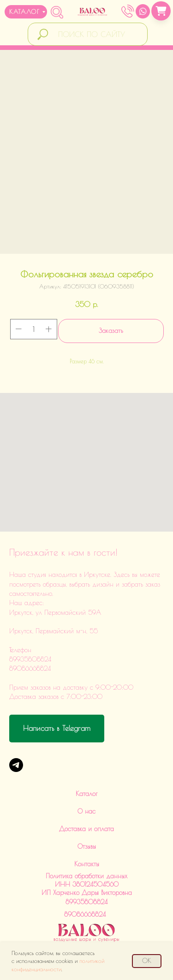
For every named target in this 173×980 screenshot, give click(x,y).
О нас (86, 811)
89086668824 (85, 914)
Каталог (86, 794)
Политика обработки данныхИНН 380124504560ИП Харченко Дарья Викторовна (87, 884)
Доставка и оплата (86, 829)
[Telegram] (16, 765)
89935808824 (86, 902)
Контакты (87, 864)
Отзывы (87, 846)
